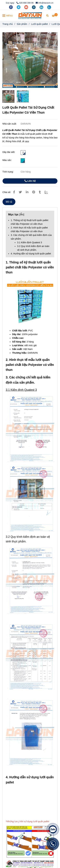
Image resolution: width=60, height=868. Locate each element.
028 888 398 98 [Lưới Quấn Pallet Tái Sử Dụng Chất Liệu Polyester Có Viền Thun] (25, 3)
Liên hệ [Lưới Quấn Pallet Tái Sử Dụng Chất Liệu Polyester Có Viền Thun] (30, 181)
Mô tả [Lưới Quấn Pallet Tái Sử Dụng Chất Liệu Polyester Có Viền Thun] (9, 202)
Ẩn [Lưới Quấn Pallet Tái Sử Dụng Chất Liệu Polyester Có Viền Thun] (22, 214)
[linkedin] (42, 7)
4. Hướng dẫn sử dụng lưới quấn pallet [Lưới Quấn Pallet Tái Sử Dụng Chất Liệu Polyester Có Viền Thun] (31, 254)
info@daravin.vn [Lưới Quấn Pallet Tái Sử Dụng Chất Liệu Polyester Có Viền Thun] (44, 3)
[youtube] (27, 7)
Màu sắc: (7, 160)
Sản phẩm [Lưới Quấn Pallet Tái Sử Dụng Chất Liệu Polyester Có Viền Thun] (22, 24)
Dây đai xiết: (9, 152)
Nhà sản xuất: (10, 124)
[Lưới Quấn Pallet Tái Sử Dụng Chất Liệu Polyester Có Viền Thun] (30, 15)
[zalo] (49, 7)
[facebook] (11, 7)
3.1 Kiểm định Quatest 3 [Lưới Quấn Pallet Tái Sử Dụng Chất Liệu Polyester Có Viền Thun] (30, 242)
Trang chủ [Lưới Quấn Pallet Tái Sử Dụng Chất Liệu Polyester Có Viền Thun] (8, 24)
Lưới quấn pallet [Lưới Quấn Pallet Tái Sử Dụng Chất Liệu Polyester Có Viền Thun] (39, 24)
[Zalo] (48, 192)
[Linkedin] (27, 192)
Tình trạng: (8, 172)
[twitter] (19, 7)
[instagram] (34, 7)
